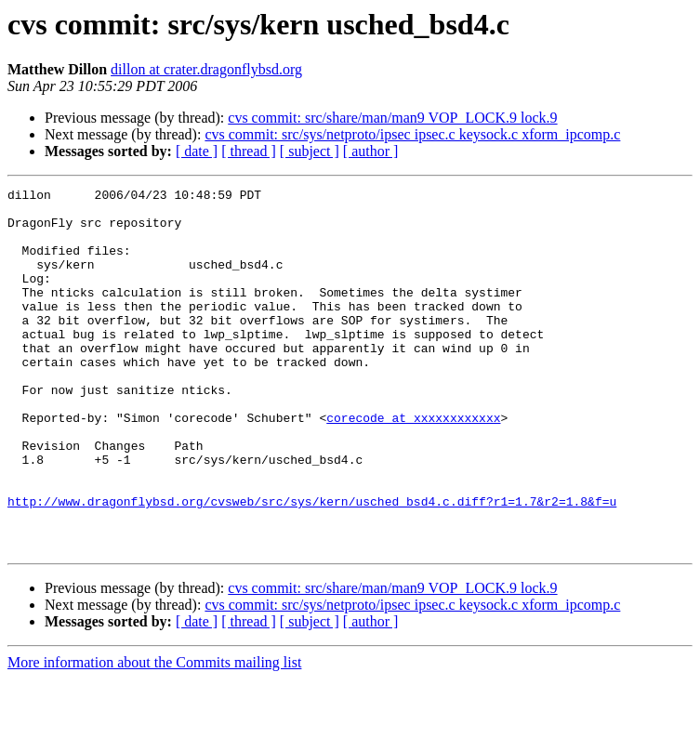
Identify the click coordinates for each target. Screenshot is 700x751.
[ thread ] (249, 151)
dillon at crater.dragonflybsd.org (206, 69)
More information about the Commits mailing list (154, 735)
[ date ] (197, 151)
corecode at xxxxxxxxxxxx (413, 465)
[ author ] (371, 151)
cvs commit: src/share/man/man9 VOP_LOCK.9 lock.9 (392, 118)
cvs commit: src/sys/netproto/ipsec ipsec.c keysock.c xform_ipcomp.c (412, 134)
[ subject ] (310, 151)
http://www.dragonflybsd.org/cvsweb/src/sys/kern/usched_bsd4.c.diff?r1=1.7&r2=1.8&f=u (312, 565)
